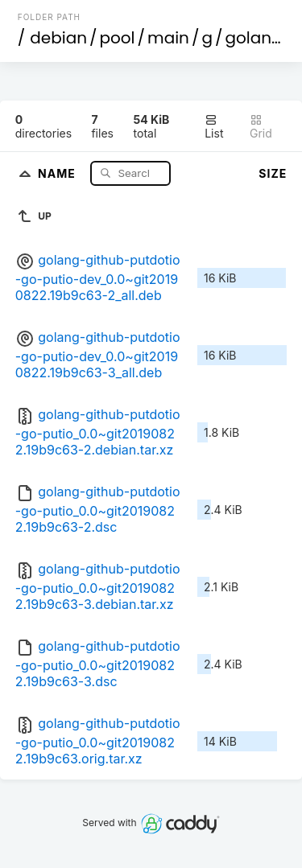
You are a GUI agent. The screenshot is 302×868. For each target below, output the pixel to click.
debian (58, 38)
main (168, 38)
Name (58, 173)
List (214, 127)
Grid (261, 127)
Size (273, 173)
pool (118, 38)
